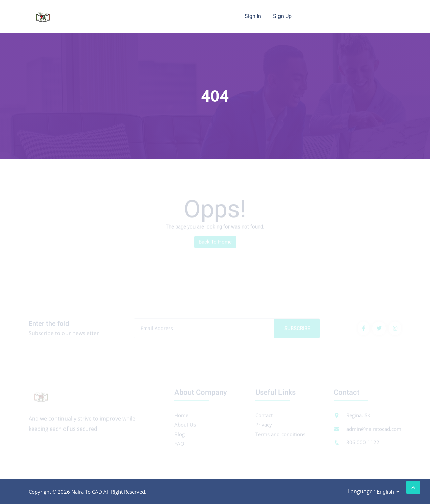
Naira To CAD (87, 492)
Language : (362, 491)
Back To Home (215, 243)
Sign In (253, 16)
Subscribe (297, 330)
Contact (264, 416)
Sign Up (282, 16)
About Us (185, 426)
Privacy (264, 426)
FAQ (179, 445)
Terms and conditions (280, 435)
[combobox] (389, 492)
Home (181, 416)
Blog (180, 435)
